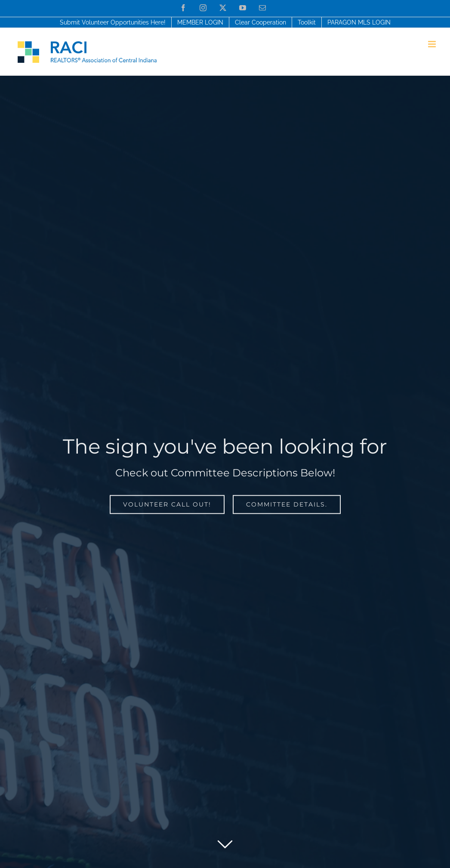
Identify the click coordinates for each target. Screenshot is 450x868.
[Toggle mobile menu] (433, 44)
